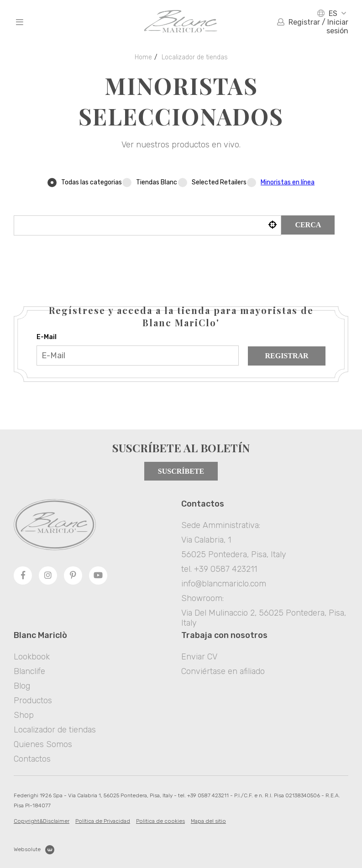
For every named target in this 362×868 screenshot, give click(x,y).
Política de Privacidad (103, 821)
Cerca (308, 225)
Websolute (34, 850)
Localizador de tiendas (195, 57)
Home (143, 57)
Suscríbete (181, 471)
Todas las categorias (85, 182)
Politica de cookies (160, 821)
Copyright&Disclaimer (42, 821)
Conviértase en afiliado (223, 671)
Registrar (286, 356)
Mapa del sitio (208, 821)
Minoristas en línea (288, 182)
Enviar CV (199, 657)
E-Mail (47, 337)
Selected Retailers (212, 182)
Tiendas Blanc (150, 182)
